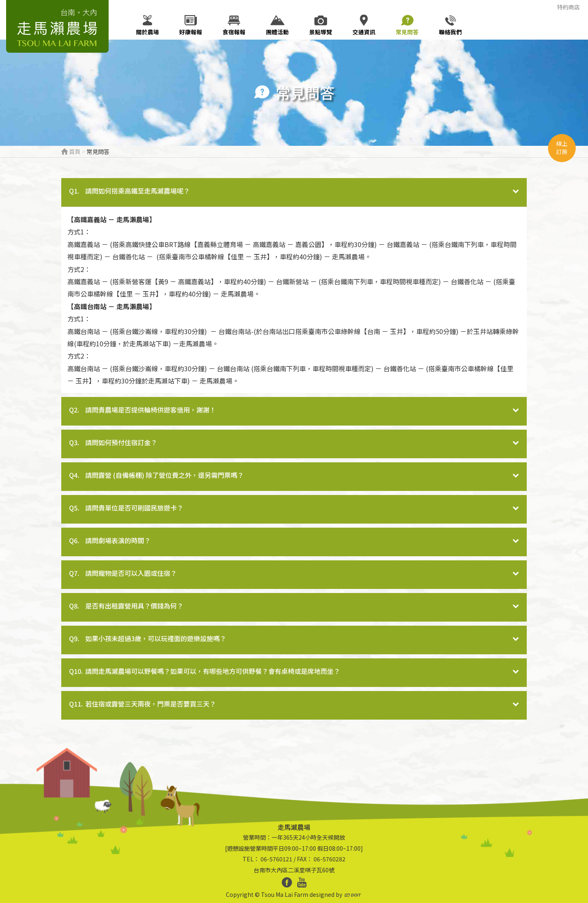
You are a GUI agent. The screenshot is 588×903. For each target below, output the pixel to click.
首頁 (71, 152)
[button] (294, 192)
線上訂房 (562, 147)
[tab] (294, 192)
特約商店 (568, 7)
